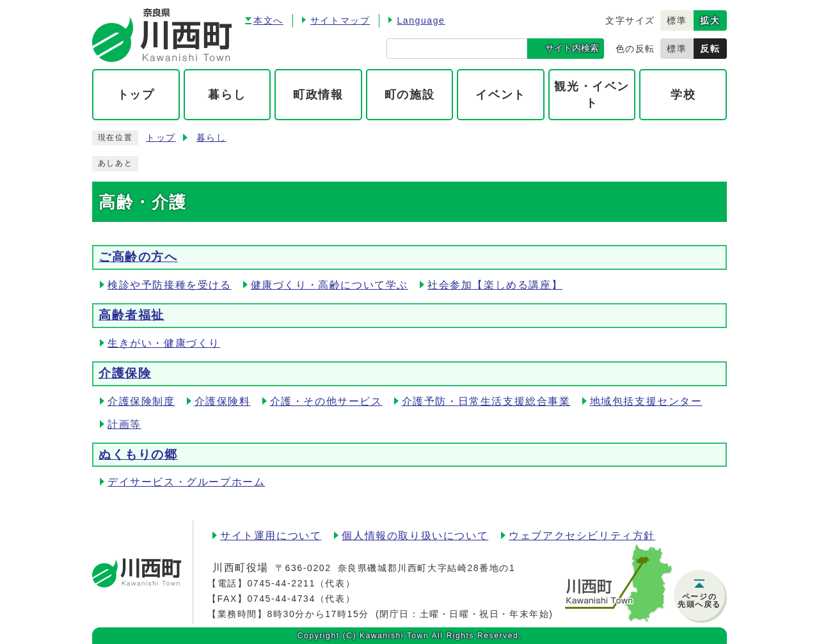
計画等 (124, 424)
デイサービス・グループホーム (186, 482)
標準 (677, 20)
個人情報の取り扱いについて (415, 536)
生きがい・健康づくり (164, 343)
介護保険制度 (141, 401)
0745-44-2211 (281, 583)
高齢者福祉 (131, 315)
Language (421, 20)
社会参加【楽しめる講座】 (495, 285)
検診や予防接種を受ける (170, 285)
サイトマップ (340, 20)
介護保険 (125, 373)
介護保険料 (223, 401)
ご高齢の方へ (138, 257)
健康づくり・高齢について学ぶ (330, 285)
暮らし (211, 138)
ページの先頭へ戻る (699, 601)
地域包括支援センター (646, 401)
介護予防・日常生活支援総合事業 (486, 401)
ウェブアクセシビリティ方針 (582, 536)
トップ (161, 138)
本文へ (268, 20)
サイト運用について (271, 536)
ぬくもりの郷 (138, 454)
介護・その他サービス (326, 401)
